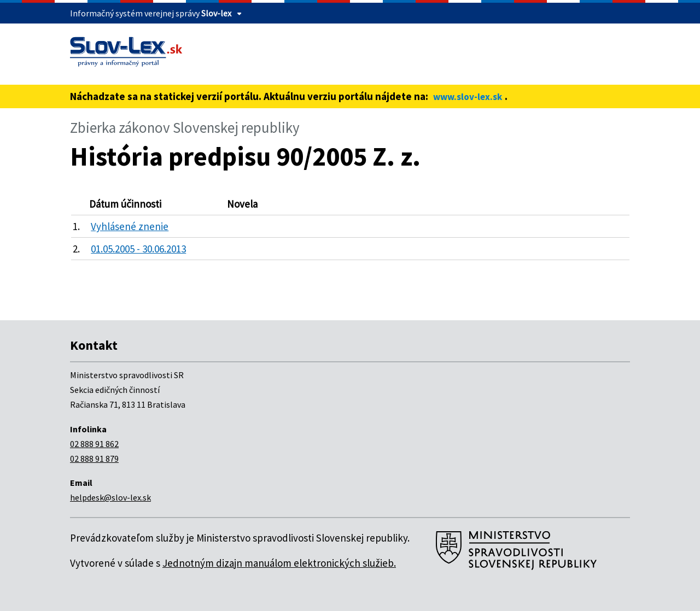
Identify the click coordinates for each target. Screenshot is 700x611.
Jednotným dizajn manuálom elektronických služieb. (279, 563)
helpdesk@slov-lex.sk (110, 497)
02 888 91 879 (94, 459)
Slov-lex (216, 13)
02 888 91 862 (94, 444)
